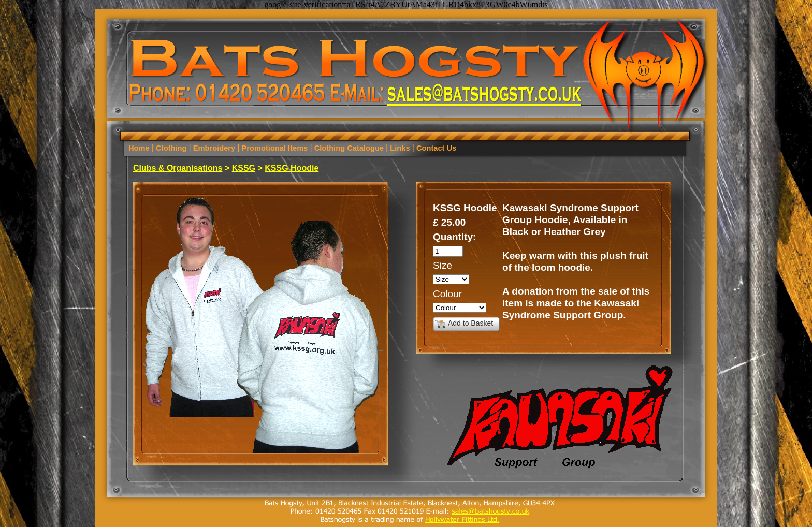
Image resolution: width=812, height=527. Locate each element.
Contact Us (435, 148)
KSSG (244, 168)
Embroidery (214, 148)
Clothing (171, 148)
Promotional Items (274, 148)
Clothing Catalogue (349, 148)
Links (400, 148)
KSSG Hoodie (292, 168)
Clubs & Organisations (178, 168)
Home (140, 148)
